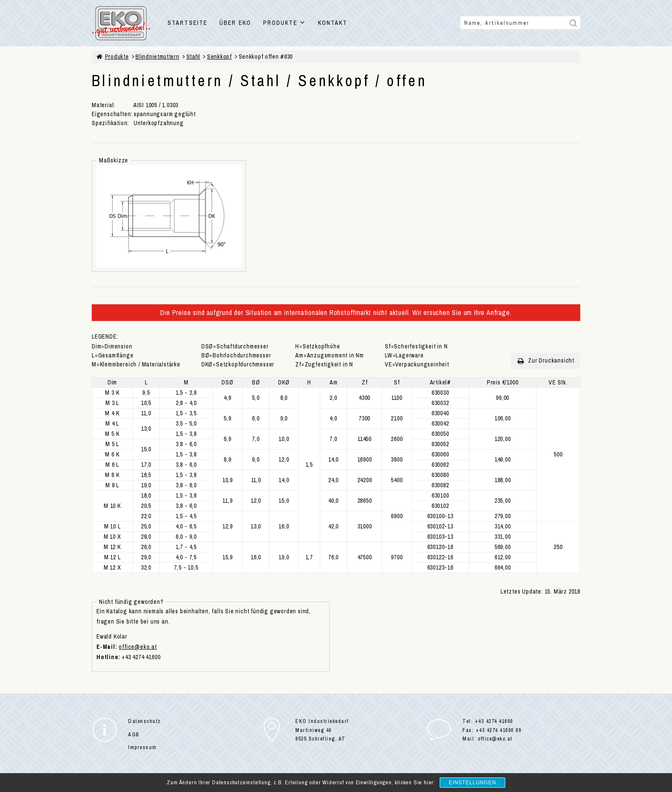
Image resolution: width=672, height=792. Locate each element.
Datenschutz (145, 721)
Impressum (142, 747)
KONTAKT (333, 23)
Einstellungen (472, 783)
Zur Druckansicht (546, 361)
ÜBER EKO (235, 23)
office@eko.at (138, 647)
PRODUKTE (285, 23)
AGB (134, 735)
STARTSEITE (187, 23)
